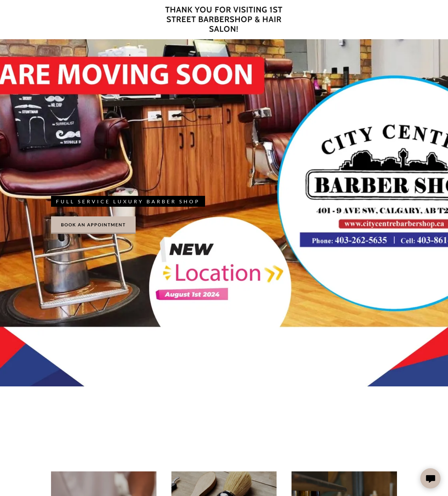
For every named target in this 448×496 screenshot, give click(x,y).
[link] (224, 30)
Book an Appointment (93, 225)
